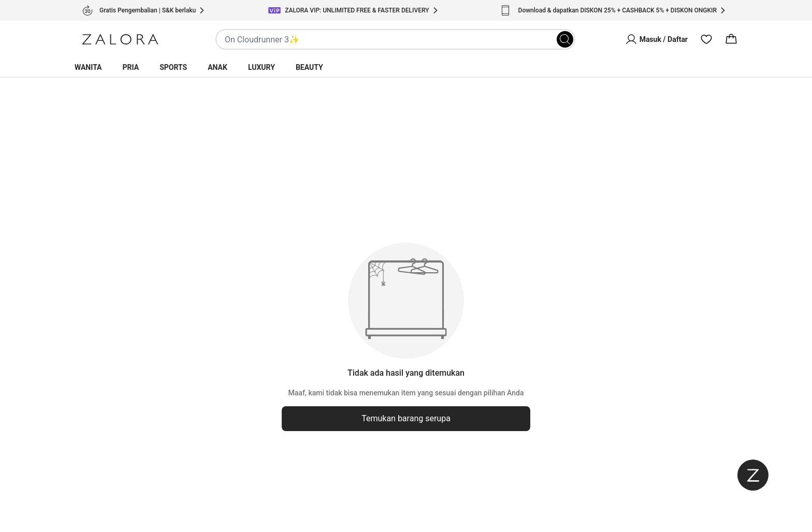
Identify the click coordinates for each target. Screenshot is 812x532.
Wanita (88, 67)
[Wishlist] (706, 39)
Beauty (309, 67)
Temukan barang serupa (406, 418)
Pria (131, 67)
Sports (173, 67)
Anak (218, 67)
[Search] (565, 39)
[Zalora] (120, 39)
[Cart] (731, 39)
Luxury (262, 67)
